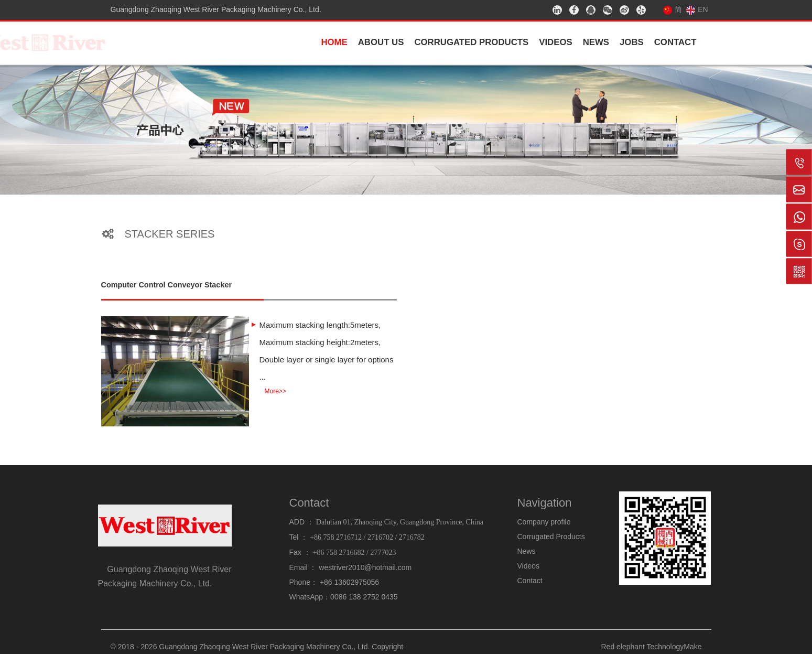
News (596, 42)
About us (381, 42)
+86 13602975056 (349, 582)
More (275, 391)
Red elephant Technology (643, 647)
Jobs (632, 42)
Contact (675, 42)
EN (697, 9)
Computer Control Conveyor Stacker (166, 285)
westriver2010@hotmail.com (365, 567)
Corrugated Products (471, 42)
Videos (555, 42)
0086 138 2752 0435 (364, 597)
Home (334, 42)
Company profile (544, 522)
